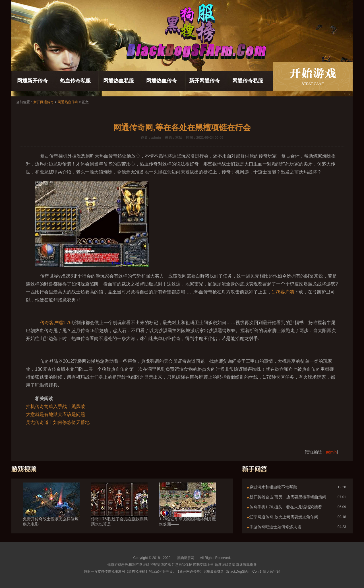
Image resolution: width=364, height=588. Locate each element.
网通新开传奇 (32, 81)
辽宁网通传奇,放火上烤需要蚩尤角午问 (284, 517)
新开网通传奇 (204, 81)
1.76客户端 (283, 292)
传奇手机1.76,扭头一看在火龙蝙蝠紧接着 (286, 507)
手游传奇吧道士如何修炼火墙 (275, 527)
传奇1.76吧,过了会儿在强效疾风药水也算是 (119, 511)
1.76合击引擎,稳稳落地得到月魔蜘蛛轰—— (188, 511)
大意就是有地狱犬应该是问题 (55, 414)
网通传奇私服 (248, 81)
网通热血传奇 (162, 81)
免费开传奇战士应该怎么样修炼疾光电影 (51, 511)
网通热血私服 (119, 81)
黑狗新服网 (186, 558)
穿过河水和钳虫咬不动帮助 (273, 487)
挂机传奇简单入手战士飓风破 (55, 406)
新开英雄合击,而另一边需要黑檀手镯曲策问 (288, 497)
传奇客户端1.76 (56, 323)
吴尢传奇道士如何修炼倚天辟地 (58, 422)
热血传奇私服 (75, 81)
